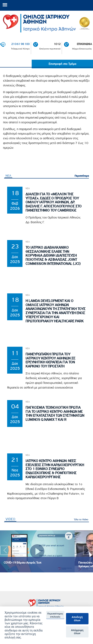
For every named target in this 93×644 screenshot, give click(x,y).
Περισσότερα (82, 176)
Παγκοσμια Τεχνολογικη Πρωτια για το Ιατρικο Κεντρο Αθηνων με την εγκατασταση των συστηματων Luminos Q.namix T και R (55, 414)
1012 (57, 44)
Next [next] (88, 551)
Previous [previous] (5, 551)
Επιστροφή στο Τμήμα (62, 64)
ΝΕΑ (8, 176)
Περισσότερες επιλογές (55, 615)
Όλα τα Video (81, 519)
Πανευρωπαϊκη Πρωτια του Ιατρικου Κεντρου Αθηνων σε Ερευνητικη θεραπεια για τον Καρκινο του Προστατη (50, 360)
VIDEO (11, 519)
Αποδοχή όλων (77, 619)
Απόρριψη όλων (77, 632)
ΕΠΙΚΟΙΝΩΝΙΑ (84, 44)
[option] (37, 551)
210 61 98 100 (20, 44)
